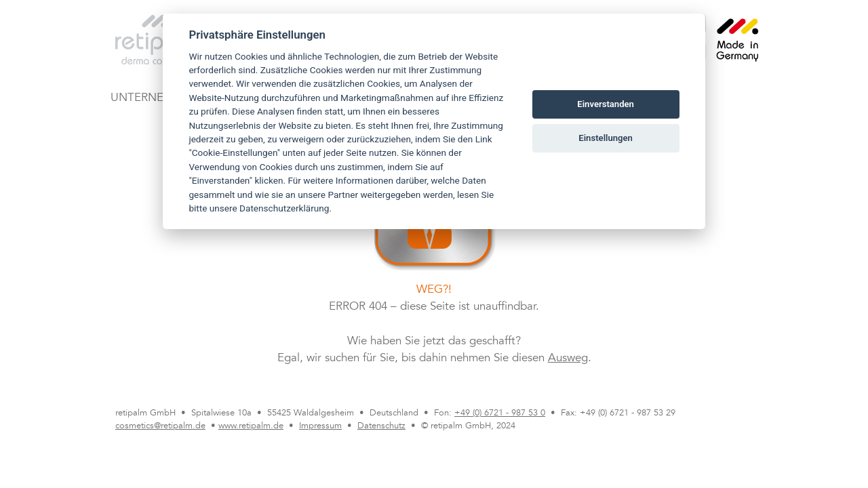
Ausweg (568, 359)
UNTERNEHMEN (154, 99)
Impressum (320, 426)
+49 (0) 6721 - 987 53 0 (500, 413)
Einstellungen (606, 138)
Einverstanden (606, 104)
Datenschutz (381, 426)
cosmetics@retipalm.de (160, 426)
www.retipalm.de (251, 426)
